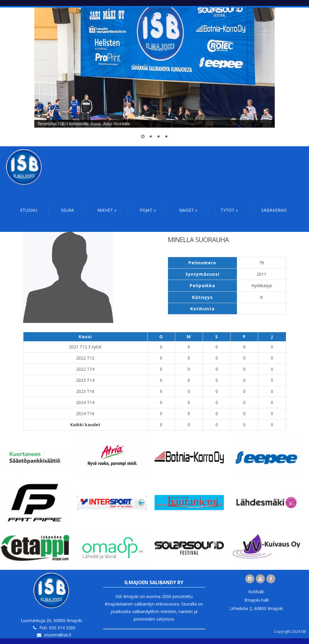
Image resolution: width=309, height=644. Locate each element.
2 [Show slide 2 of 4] (151, 137)
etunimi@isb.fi (58, 635)
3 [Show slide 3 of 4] (158, 137)
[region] (154, 77)
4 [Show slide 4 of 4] (166, 137)
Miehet (107, 210)
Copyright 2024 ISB (290, 632)
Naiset (188, 210)
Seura (67, 210)
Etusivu (29, 210)
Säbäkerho (274, 210)
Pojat (148, 210)
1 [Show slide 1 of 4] (143, 137)
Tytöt (229, 210)
